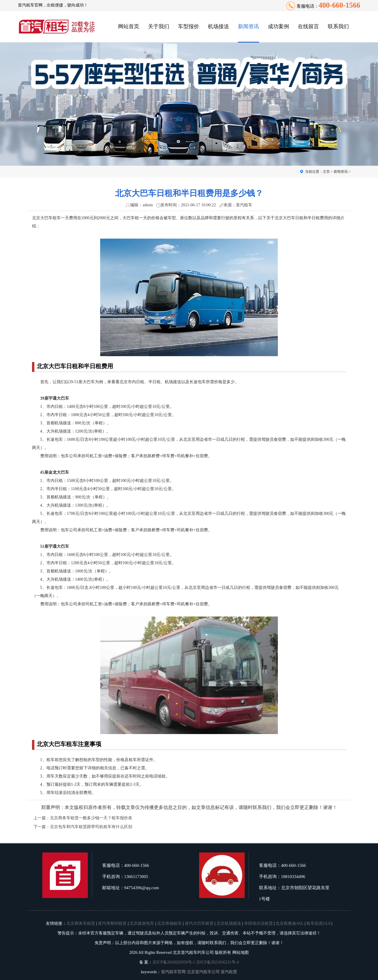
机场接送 (219, 26)
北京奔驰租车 (169, 923)
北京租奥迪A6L (289, 923)
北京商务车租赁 (81, 923)
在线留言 (308, 26)
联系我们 (338, 26)
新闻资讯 (248, 26)
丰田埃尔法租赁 (258, 923)
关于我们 (159, 26)
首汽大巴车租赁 (199, 923)
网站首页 (129, 26)
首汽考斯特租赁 (112, 923)
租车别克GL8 (318, 923)
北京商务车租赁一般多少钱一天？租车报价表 (91, 818)
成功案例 (278, 26)
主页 (326, 172)
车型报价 (189, 26)
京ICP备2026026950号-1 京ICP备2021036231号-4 (196, 962)
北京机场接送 (229, 923)
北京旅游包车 (142, 923)
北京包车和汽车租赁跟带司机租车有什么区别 (91, 827)
